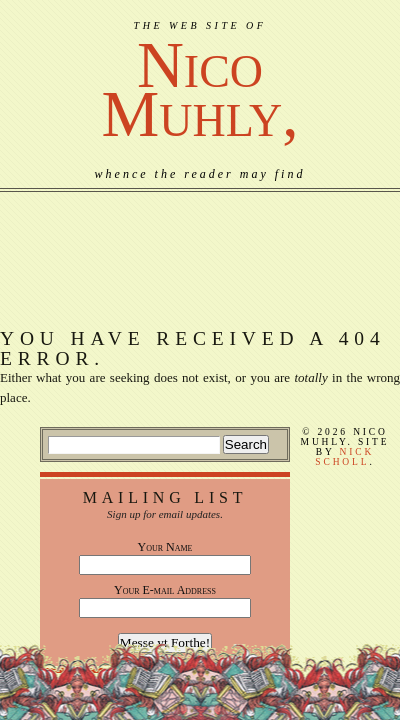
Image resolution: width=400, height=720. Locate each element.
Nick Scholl (344, 457)
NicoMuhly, (199, 89)
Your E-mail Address (165, 590)
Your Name (165, 547)
